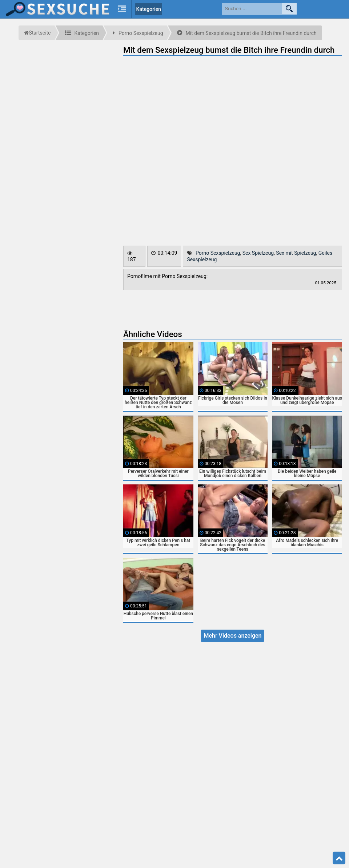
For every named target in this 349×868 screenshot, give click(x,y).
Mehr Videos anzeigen (232, 636)
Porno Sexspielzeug (218, 253)
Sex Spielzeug (258, 253)
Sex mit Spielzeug (296, 253)
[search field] (252, 9)
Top (339, 858)
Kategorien (149, 9)
